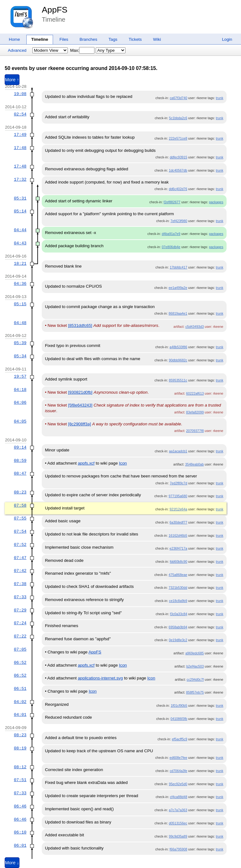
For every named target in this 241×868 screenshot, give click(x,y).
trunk (220, 98)
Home (14, 39)
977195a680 (178, 496)
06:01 (20, 845)
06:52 (20, 663)
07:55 (20, 518)
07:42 (20, 571)
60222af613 (195, 393)
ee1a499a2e (178, 288)
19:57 (20, 376)
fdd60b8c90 (179, 562)
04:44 (20, 230)
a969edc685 (195, 653)
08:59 (20, 461)
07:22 (20, 636)
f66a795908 (178, 849)
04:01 (20, 715)
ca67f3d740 (179, 98)
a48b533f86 (178, 347)
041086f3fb (179, 719)
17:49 (20, 135)
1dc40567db (178, 170)
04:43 (20, 243)
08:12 (20, 767)
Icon (123, 463)
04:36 (20, 284)
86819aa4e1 (178, 313)
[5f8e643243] (80, 405)
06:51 (20, 689)
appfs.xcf (86, 463)
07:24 (20, 623)
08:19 (20, 748)
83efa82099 (195, 412)
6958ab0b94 (178, 627)
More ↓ (12, 863)
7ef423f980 (179, 221)
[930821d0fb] (80, 392)
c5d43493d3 (195, 327)
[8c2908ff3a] (80, 424)
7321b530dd (178, 588)
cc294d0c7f (195, 679)
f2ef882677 (172, 202)
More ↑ (12, 80)
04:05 (20, 421)
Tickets (135, 39)
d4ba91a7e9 (171, 234)
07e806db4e (171, 247)
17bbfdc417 (179, 267)
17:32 (20, 179)
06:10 (20, 832)
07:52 (20, 545)
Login (227, 39)
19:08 (20, 94)
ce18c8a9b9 (178, 601)
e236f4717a (178, 548)
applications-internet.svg (100, 678)
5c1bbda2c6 (178, 118)
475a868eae (178, 575)
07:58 (20, 505)
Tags (113, 39)
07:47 (20, 558)
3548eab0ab (194, 464)
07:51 (20, 780)
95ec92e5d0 (178, 784)
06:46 (20, 806)
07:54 (20, 531)
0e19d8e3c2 (178, 640)
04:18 (20, 390)
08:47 (20, 473)
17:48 (20, 148)
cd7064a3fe (179, 771)
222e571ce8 (178, 138)
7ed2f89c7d (179, 483)
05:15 (20, 304)
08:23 (20, 492)
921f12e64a (178, 509)
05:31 (20, 198)
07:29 (20, 610)
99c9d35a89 (178, 836)
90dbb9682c (178, 360)
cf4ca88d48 (179, 797)
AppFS (55, 10)
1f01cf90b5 (179, 706)
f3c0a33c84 (179, 614)
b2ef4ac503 (195, 666)
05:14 (20, 211)
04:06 (20, 402)
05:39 (20, 343)
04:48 (20, 323)
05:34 (20, 356)
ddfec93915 (179, 157)
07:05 (20, 649)
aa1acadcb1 (178, 451)
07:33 (20, 597)
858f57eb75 (195, 692)
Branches (88, 39)
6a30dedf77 (178, 522)
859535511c (178, 380)
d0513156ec (178, 823)
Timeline (40, 39)
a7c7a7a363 (178, 810)
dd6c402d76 (178, 189)
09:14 (20, 447)
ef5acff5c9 (180, 739)
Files (64, 39)
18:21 (20, 264)
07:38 (20, 584)
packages (216, 202)
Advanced (17, 50)
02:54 (20, 114)
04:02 (20, 702)
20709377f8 (195, 431)
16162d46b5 (178, 535)
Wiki (157, 39)
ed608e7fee (178, 758)
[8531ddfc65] (80, 325)
